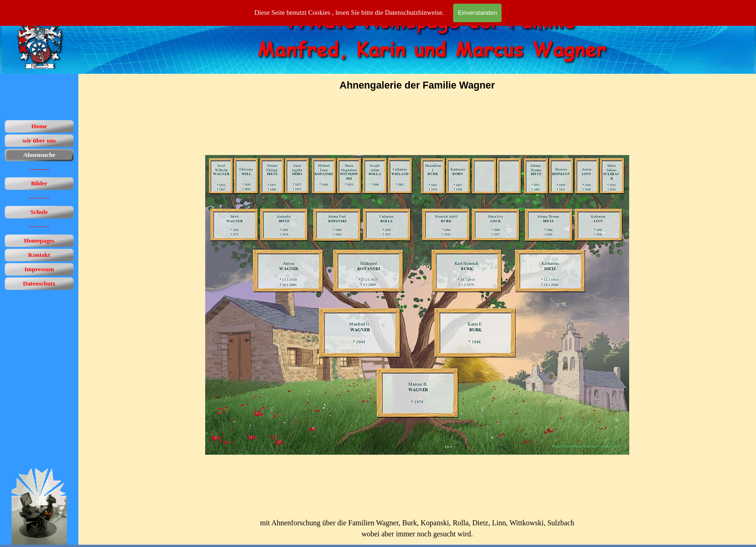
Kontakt (39, 255)
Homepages (39, 241)
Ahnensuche (39, 155)
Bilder (39, 183)
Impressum (39, 269)
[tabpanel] (417, 85)
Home (39, 126)
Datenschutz (39, 283)
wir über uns (39, 140)
